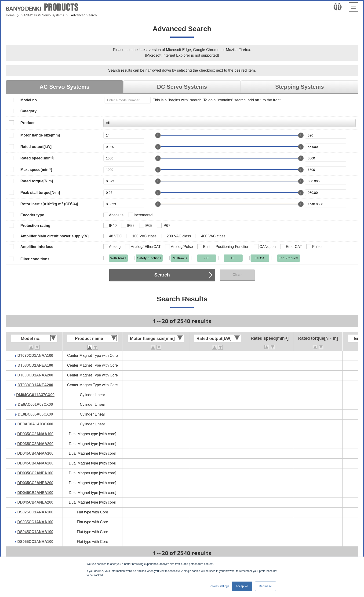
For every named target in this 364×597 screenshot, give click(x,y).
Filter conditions (35, 259)
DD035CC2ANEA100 (35, 473)
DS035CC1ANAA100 (35, 522)
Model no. (29, 100)
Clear (237, 275)
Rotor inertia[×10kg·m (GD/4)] (49, 204)
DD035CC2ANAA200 (35, 444)
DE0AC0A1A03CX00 (35, 424)
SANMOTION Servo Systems (43, 15)
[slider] (158, 135)
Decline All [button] (266, 586)
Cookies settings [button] (219, 586)
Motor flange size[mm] (40, 135)
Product (27, 123)
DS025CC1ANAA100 (35, 512)
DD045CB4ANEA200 (35, 502)
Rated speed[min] (37, 158)
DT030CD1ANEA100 (35, 365)
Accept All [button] (242, 586)
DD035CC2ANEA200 (35, 483)
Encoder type (32, 215)
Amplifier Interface (37, 247)
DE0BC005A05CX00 (35, 414)
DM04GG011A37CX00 (35, 395)
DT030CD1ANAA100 (35, 356)
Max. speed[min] (36, 170)
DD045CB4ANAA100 (35, 453)
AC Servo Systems (64, 87)
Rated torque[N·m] (37, 181)
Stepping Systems (299, 87)
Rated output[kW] (36, 147)
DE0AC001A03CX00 (35, 404)
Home (10, 15)
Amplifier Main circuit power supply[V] (55, 236)
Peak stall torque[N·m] (40, 193)
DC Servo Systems (182, 87)
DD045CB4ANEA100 (35, 493)
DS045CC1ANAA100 (35, 532)
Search (162, 275)
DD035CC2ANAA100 (35, 434)
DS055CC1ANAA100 (35, 542)
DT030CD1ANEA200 (35, 385)
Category (28, 111)
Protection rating (35, 226)
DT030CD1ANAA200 (35, 375)
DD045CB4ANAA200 (35, 463)
